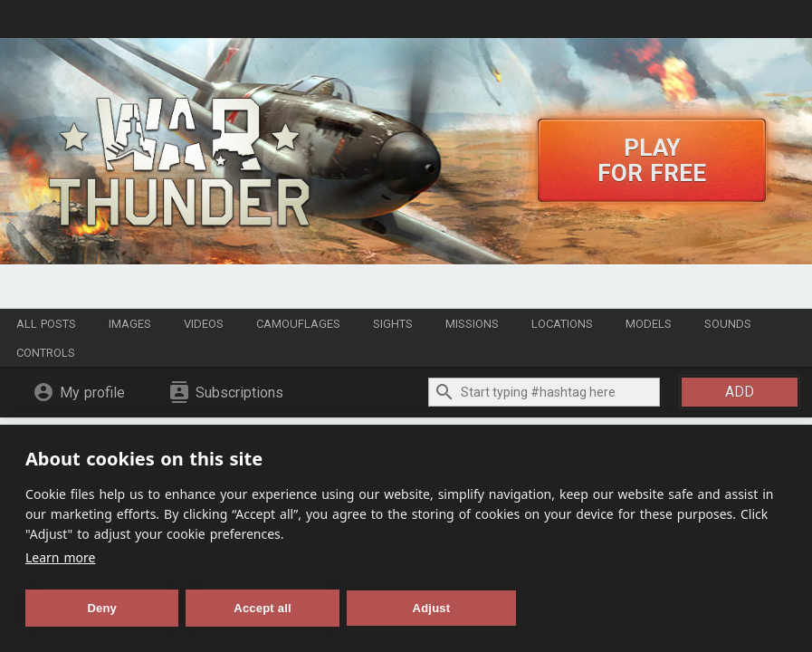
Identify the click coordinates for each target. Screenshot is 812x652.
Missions (472, 324)
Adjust (432, 608)
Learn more (60, 557)
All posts (46, 324)
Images (130, 324)
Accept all (262, 608)
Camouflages (298, 324)
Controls (46, 353)
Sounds (728, 324)
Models (649, 324)
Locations (562, 324)
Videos (204, 324)
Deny (102, 608)
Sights (393, 324)
